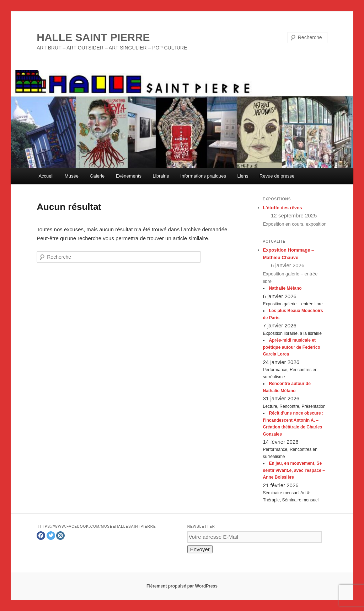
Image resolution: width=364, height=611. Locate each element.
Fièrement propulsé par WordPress (182, 586)
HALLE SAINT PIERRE (93, 37)
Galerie (97, 176)
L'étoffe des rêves (283, 208)
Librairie (161, 176)
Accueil (46, 176)
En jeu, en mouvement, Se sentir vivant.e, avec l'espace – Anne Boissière (294, 470)
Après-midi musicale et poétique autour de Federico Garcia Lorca (292, 347)
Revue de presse (277, 176)
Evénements (129, 176)
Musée (72, 176)
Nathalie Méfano (285, 288)
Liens (243, 176)
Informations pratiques (203, 176)
